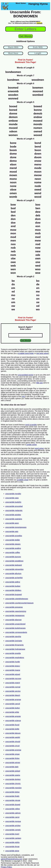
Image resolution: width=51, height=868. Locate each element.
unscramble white (12, 712)
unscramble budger (13, 586)
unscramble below (12, 792)
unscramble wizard (13, 674)
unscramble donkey (13, 779)
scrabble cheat (23, 480)
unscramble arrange (13, 700)
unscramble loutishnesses (15, 628)
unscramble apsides (13, 515)
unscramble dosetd (13, 805)
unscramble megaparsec (15, 616)
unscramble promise (13, 750)
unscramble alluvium (13, 574)
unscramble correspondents (16, 632)
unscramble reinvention (14, 569)
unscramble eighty (12, 842)
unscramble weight (13, 737)
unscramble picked (13, 771)
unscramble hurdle (13, 662)
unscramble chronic (13, 784)
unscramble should (13, 742)
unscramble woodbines (14, 561)
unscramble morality (13, 494)
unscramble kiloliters (13, 590)
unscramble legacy (13, 666)
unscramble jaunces (13, 557)
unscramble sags (12, 498)
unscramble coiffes (13, 553)
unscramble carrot (12, 817)
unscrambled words (25, 375)
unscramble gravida (13, 653)
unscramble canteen (13, 838)
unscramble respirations (15, 658)
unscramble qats (12, 532)
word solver (39, 448)
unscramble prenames (14, 607)
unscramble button (13, 708)
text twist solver (42, 353)
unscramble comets (13, 830)
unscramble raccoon (13, 679)
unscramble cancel (13, 704)
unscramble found (12, 725)
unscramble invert (12, 834)
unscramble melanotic (14, 511)
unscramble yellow (13, 809)
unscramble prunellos (14, 536)
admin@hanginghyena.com (12, 859)
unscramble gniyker (13, 826)
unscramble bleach (13, 695)
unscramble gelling (13, 582)
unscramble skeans (13, 544)
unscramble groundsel (14, 506)
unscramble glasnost (13, 620)
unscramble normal (13, 687)
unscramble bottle (12, 729)
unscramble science (13, 721)
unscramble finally (12, 796)
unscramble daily (12, 767)
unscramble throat (12, 847)
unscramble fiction (12, 758)
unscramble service (13, 691)
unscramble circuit (12, 746)
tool (23, 397)
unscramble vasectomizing (16, 611)
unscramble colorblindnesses (17, 599)
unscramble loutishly (13, 502)
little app (40, 383)
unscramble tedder (13, 540)
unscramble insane (13, 670)
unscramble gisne (12, 851)
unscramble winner (13, 763)
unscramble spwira (13, 775)
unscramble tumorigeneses (16, 527)
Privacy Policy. (7, 867)
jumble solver (31, 445)
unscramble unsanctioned (15, 624)
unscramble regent (13, 683)
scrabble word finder (26, 353)
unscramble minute (13, 800)
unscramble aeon (12, 523)
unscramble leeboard (13, 565)
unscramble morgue (13, 821)
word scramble (31, 425)
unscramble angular (13, 716)
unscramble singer (13, 754)
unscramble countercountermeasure (19, 603)
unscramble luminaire (14, 641)
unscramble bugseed (13, 595)
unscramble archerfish (14, 578)
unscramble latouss (13, 733)
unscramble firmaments (14, 645)
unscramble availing (13, 548)
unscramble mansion (13, 788)
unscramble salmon (13, 813)
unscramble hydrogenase (15, 649)
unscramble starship (13, 637)
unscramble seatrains (14, 519)
